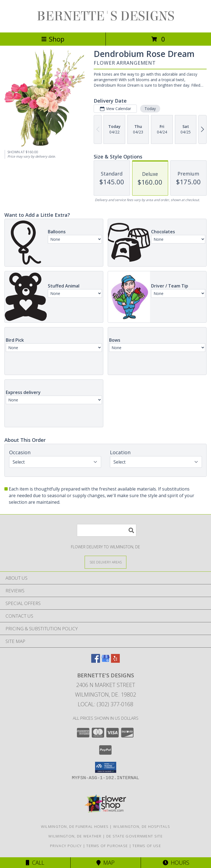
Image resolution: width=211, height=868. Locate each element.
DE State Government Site (134, 836)
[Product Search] (107, 530)
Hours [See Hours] (176, 863)
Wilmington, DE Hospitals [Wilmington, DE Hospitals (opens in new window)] (142, 826)
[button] (106, 767)
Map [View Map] (105, 863)
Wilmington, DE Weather (75, 836)
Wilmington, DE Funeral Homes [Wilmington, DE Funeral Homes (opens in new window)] (75, 826)
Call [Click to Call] (35, 863)
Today (150, 109)
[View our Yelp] (115, 661)
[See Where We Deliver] (105, 562)
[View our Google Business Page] (105, 661)
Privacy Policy (66, 846)
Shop (53, 39)
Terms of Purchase (107, 846)
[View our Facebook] (96, 661)
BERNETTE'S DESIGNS (106, 16)
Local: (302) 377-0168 (105, 704)
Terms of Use (147, 846)
